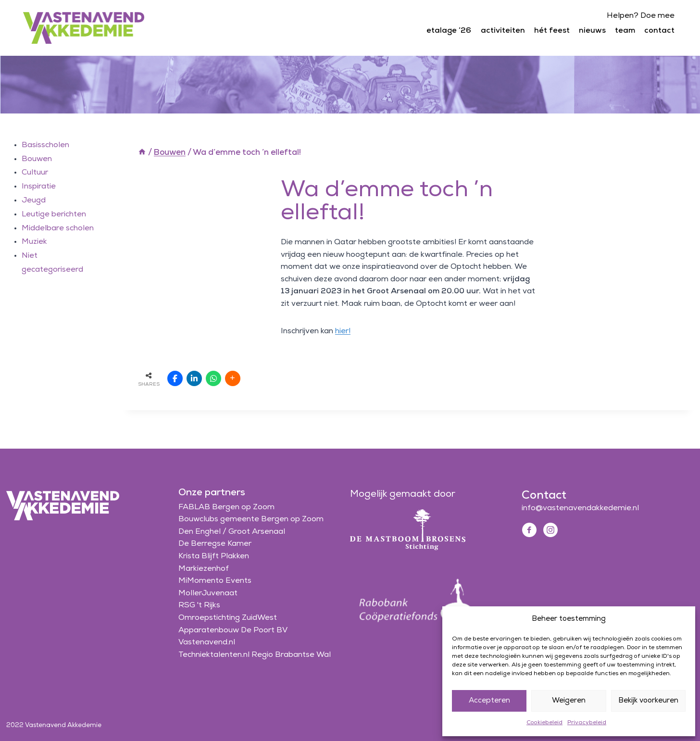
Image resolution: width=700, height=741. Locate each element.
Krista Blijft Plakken (214, 556)
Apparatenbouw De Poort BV (233, 630)
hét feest (552, 31)
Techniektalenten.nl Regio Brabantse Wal (255, 655)
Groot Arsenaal (257, 532)
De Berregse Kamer (215, 544)
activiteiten (503, 31)
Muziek (34, 242)
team (625, 31)
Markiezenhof (204, 569)
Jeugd (34, 201)
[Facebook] (529, 530)
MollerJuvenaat (208, 593)
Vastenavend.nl (207, 642)
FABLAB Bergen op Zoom (226, 507)
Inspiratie (39, 187)
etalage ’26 (449, 31)
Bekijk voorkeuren (648, 701)
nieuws (592, 31)
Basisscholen (45, 145)
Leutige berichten (54, 214)
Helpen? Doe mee (641, 16)
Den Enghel (200, 532)
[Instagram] (550, 530)
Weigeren (569, 701)
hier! (343, 331)
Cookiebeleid (544, 723)
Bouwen (37, 159)
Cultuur (35, 173)
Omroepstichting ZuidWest (228, 618)
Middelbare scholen (58, 228)
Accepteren (489, 701)
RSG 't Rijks (199, 605)
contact (659, 31)
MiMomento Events (215, 581)
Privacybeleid (587, 723)
